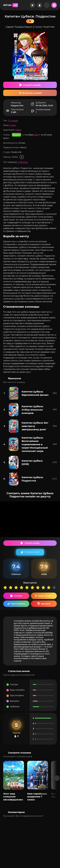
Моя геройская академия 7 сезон (37, 797)
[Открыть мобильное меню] (54, 5)
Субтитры (23, 162)
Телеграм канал (32, 552)
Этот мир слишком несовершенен (13, 797)
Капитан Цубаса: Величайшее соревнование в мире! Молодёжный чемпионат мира (35, 444)
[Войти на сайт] (40, 5)
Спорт (13, 125)
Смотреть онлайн (32, 85)
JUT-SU (11, 5)
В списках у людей (32, 93)
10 (55, 587)
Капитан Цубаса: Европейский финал (35, 393)
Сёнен (18, 130)
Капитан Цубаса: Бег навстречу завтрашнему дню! (35, 426)
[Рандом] (47, 5)
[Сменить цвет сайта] (32, 5)
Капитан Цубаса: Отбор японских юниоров (32, 410)
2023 (36, 135)
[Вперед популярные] (57, 778)
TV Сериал (13, 121)
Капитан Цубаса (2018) (32, 462)
